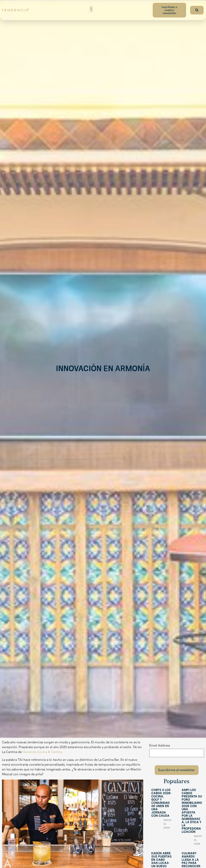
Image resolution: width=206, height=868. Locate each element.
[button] (91, 9)
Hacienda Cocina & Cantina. (43, 752)
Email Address (160, 746)
